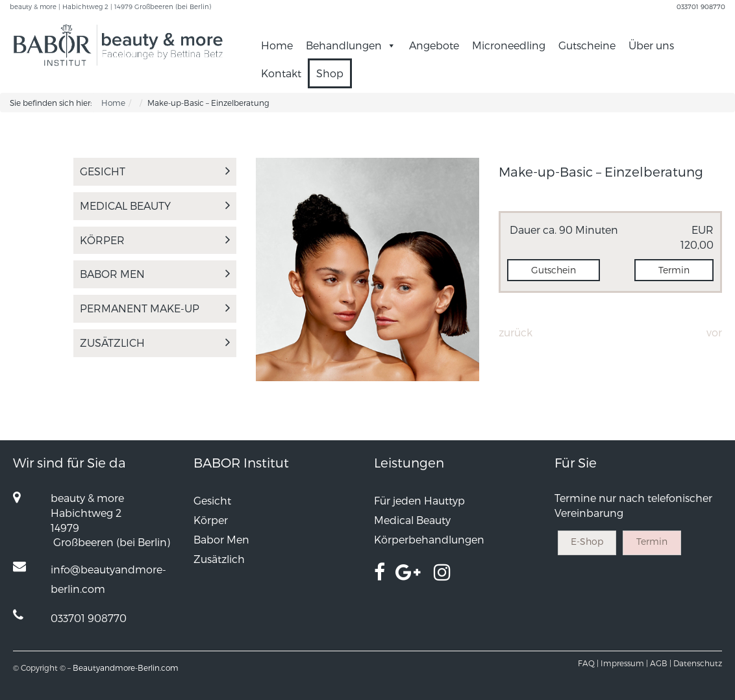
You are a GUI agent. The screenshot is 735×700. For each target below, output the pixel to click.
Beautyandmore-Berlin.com (126, 668)
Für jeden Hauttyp (419, 500)
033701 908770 (701, 6)
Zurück (516, 332)
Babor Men (155, 274)
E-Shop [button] (587, 541)
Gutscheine (587, 45)
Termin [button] (674, 270)
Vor (714, 332)
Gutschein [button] (554, 270)
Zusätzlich (155, 343)
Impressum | (624, 663)
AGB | (661, 663)
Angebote (434, 45)
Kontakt (281, 73)
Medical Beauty (155, 206)
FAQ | (588, 663)
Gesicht (155, 171)
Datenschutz (698, 663)
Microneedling (509, 45)
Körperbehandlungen (429, 539)
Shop (330, 73)
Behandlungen (351, 45)
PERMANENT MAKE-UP (155, 308)
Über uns (651, 45)
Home (277, 45)
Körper (155, 240)
